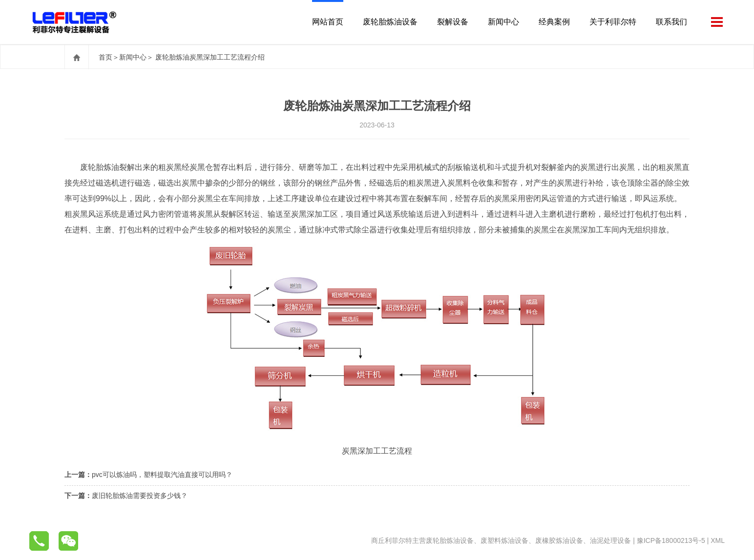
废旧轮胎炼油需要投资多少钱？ (140, 496)
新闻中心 (503, 22)
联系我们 (671, 22)
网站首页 (328, 22)
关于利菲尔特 (613, 22)
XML (718, 540)
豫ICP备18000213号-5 (671, 540)
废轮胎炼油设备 (390, 22)
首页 (105, 57)
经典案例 (554, 22)
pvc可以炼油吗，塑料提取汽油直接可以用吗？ (162, 475)
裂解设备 (453, 22)
